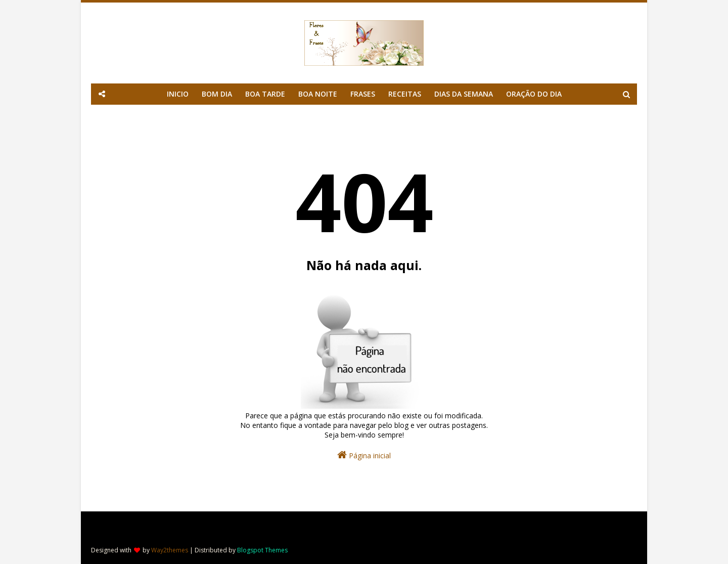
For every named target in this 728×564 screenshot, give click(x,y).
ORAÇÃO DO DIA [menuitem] (534, 94)
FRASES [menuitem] (363, 94)
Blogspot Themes (262, 550)
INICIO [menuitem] (178, 94)
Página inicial (364, 455)
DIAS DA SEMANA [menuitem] (464, 94)
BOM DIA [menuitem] (217, 94)
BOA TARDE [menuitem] (265, 94)
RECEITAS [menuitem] (405, 94)
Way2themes (170, 550)
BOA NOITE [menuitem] (318, 94)
